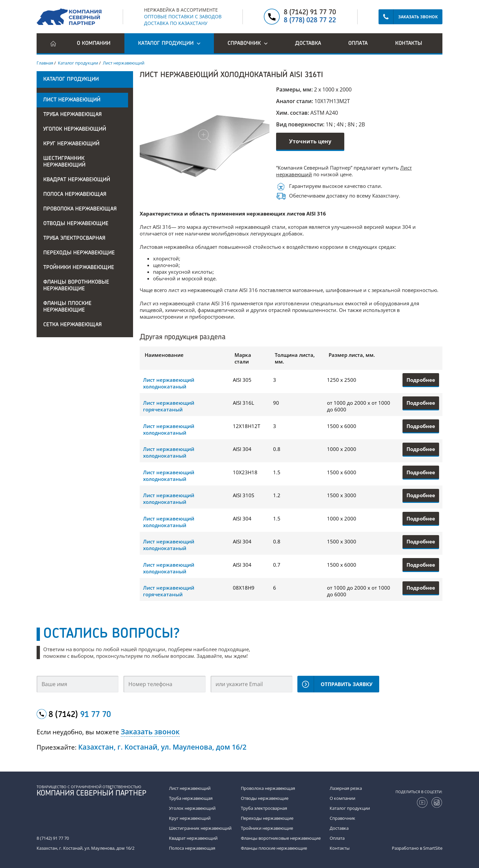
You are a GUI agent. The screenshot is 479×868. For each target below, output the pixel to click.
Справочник (342, 818)
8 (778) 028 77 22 (310, 21)
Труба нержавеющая (73, 115)
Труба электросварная (74, 238)
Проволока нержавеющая (80, 209)
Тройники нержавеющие (79, 268)
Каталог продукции (350, 808)
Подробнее (421, 380)
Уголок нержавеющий (75, 129)
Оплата (358, 44)
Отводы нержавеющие (76, 224)
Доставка (308, 44)
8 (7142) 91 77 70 (310, 13)
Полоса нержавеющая (75, 195)
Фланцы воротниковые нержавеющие (76, 286)
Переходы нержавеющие (79, 253)
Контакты (409, 44)
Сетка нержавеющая (73, 325)
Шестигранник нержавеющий (64, 162)
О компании (94, 44)
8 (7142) (80, 715)
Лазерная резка (346, 788)
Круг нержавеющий (71, 144)
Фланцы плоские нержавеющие (67, 307)
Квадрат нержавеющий (77, 180)
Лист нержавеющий (72, 100)
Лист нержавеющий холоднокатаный (169, 383)
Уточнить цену (310, 141)
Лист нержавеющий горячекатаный (169, 406)
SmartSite (433, 848)
